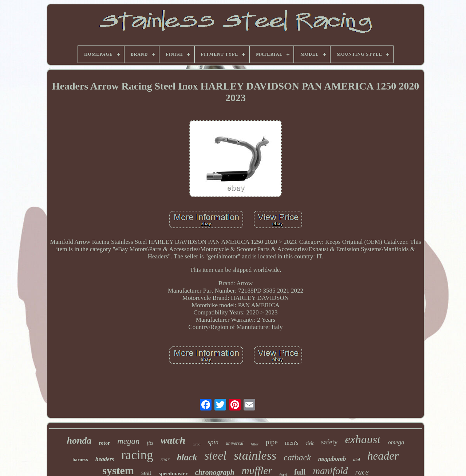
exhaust (363, 439)
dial (357, 460)
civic (310, 443)
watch (173, 440)
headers (105, 459)
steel (215, 456)
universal (234, 443)
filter (255, 444)
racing (137, 455)
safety (329, 442)
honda (79, 441)
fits (150, 443)
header (383, 456)
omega (396, 442)
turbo (196, 444)
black (187, 457)
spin (213, 442)
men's (292, 443)
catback (297, 457)
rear (165, 459)
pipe (272, 442)
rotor (104, 443)
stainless (255, 455)
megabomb (332, 459)
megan (128, 441)
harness (80, 459)
